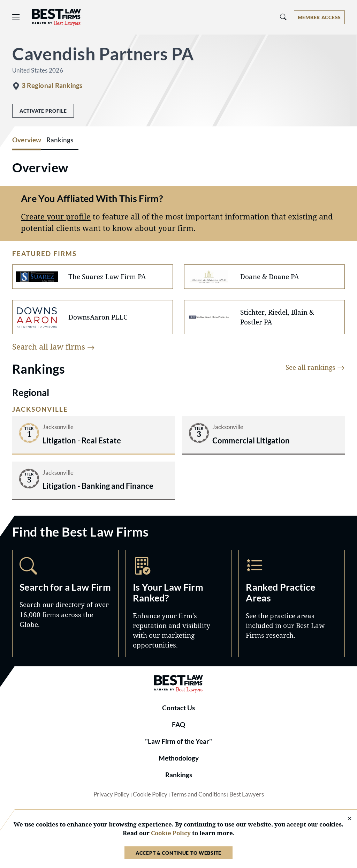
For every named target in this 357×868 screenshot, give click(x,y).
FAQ (178, 725)
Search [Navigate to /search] (65, 604)
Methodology (179, 758)
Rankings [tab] (60, 140)
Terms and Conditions (198, 794)
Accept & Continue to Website (178, 853)
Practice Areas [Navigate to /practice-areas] (292, 604)
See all (315, 367)
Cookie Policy (150, 794)
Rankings (179, 775)
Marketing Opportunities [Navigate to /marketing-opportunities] (179, 604)
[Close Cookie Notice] (345, 819)
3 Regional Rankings (52, 85)
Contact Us (178, 708)
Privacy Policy (111, 794)
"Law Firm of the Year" (178, 741)
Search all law (54, 347)
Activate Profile (43, 111)
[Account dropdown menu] (319, 17)
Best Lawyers (247, 794)
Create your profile (56, 216)
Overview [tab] (27, 140)
